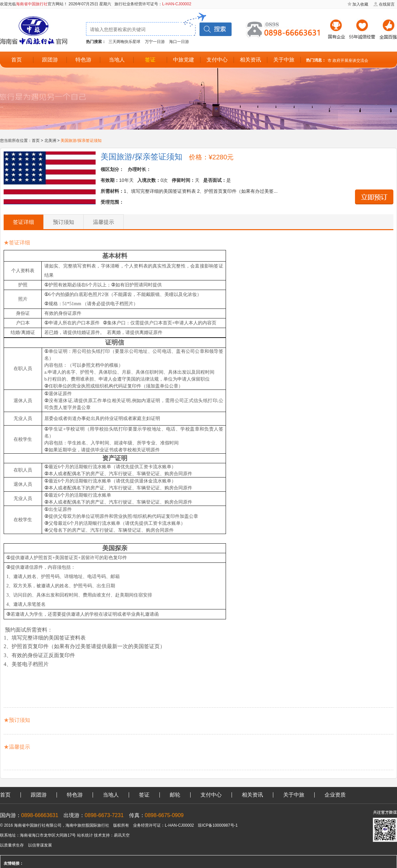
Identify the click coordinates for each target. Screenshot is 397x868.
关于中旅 (284, 60)
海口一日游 (179, 42)
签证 (150, 60)
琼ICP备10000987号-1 (218, 825)
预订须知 (64, 222)
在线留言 (387, 4)
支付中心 (217, 60)
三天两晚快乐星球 (124, 42)
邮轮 (175, 795)
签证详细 (23, 222)
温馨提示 (104, 222)
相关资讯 (250, 60)
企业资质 (335, 795)
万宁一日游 (155, 42)
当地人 (117, 60)
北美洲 (50, 141)
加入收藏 (360, 4)
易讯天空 (122, 835)
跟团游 (50, 60)
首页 (17, 60)
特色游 (83, 60)
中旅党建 (184, 60)
